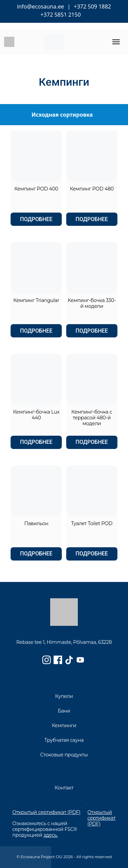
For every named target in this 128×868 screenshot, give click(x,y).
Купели (64, 696)
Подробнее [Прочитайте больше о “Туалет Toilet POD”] (92, 554)
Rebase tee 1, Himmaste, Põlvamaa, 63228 (64, 642)
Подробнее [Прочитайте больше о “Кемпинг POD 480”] (92, 219)
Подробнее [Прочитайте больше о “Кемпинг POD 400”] (36, 219)
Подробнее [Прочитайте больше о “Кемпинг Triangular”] (36, 331)
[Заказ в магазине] (64, 115)
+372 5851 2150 (60, 15)
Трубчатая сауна (64, 740)
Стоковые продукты (64, 755)
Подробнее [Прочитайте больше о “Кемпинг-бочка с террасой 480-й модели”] (92, 442)
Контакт (64, 788)
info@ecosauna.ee (41, 6)
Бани (64, 711)
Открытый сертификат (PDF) (46, 812)
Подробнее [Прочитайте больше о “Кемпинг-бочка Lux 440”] (36, 442)
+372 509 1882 (92, 6)
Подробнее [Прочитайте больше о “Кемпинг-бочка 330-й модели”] (92, 331)
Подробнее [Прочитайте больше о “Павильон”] (36, 554)
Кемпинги (64, 725)
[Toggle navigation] (116, 42)
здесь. (51, 835)
